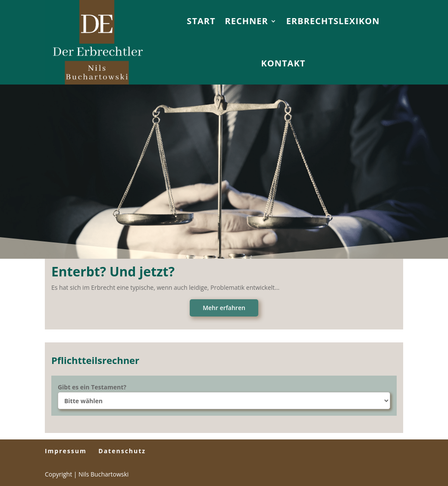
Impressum (66, 451)
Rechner (247, 21)
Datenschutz (122, 451)
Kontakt (284, 63)
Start (201, 21)
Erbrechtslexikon (333, 21)
